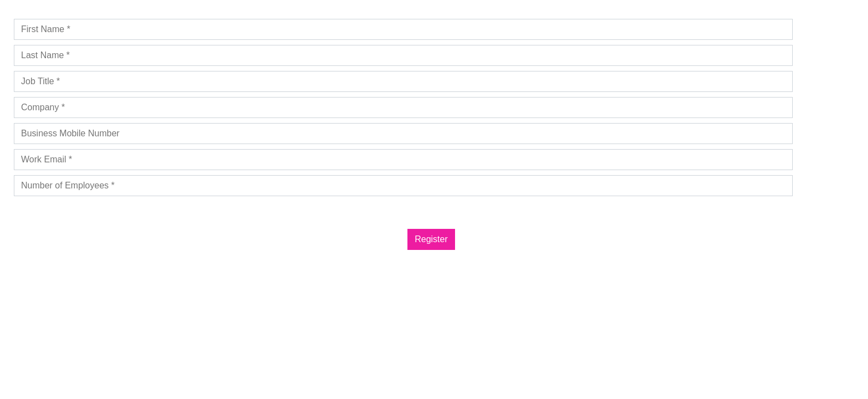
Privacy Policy (68, 206)
